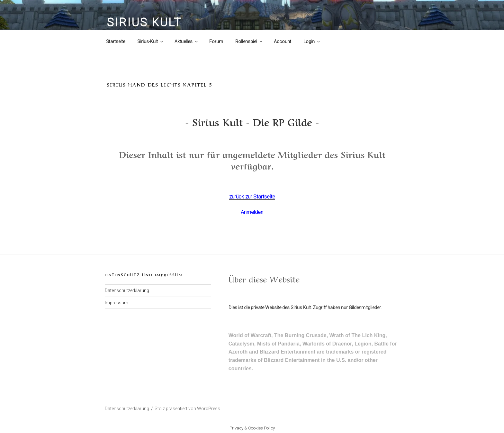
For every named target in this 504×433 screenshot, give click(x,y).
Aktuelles (187, 41)
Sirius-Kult (151, 41)
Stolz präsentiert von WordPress (187, 409)
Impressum (117, 303)
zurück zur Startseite (252, 197)
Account (283, 41)
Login (312, 41)
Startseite (116, 41)
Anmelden (252, 212)
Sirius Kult (144, 23)
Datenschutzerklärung (127, 290)
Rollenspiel (249, 41)
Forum (216, 41)
